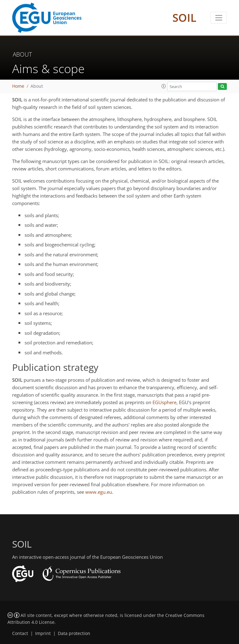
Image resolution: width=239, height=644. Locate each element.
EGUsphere (164, 402)
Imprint (43, 633)
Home (18, 86)
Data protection (74, 633)
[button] (164, 86)
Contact (20, 633)
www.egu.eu (99, 492)
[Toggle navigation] (219, 18)
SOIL (184, 18)
